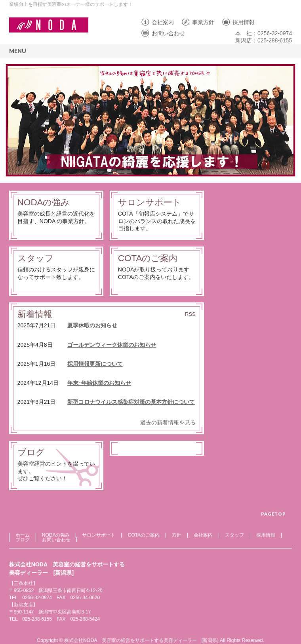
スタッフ (36, 258)
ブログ (31, 452)
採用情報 (244, 22)
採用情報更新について (95, 364)
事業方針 (203, 22)
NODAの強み (44, 202)
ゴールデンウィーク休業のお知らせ (112, 345)
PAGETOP (273, 514)
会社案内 (163, 22)
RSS (190, 314)
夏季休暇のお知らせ (92, 325)
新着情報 (35, 314)
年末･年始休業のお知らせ (99, 383)
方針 (177, 535)
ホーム (23, 535)
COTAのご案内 (148, 258)
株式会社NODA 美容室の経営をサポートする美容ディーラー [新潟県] (141, 640)
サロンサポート (150, 202)
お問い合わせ (168, 33)
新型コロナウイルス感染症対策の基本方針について (131, 402)
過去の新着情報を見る (168, 422)
